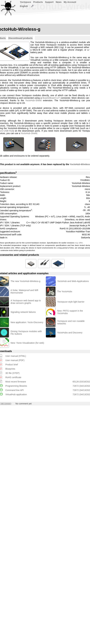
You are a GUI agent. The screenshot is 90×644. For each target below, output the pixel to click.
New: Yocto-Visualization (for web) (27, 343)
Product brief (12, 365)
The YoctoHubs (65, 291)
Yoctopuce (25, 2)
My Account (70, 2)
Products (38, 2)
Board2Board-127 (51, 98)
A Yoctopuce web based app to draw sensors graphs (26, 302)
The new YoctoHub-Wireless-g (25, 281)
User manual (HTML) (16, 356)
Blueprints (10, 369)
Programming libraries (16, 386)
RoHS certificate (13, 377)
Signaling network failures (23, 312)
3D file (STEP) (12, 373)
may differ (79, 243)
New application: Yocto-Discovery (27, 322)
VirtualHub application (16, 394)
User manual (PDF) (15, 360)
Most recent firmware (16, 382)
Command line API (15, 390)
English (24, 6)
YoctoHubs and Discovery (70, 333)
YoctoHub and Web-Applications (73, 281)
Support (49, 2)
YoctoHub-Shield (33, 100)
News (59, 2)
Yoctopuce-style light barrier (71, 302)
